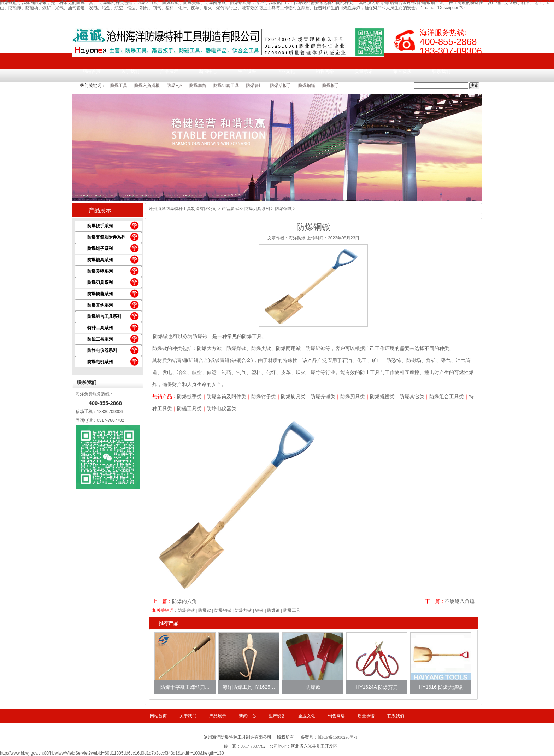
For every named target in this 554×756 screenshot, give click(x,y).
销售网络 (325, 71)
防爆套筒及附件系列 (106, 237)
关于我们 (130, 71)
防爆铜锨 (223, 610)
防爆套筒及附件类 (226, 396)
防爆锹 (273, 610)
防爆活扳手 (281, 86)
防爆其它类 (412, 396)
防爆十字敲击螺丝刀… (185, 687)
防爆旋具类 (293, 396)
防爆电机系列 (100, 362)
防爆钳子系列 (100, 249)
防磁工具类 (189, 408)
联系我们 (441, 71)
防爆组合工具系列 (104, 316)
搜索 (474, 86)
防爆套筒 (198, 86)
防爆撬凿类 (382, 396)
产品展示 (169, 71)
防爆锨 (160, 336)
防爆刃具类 (353, 396)
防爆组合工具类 (447, 396)
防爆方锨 (243, 610)
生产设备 (247, 71)
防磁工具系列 (100, 339)
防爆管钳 (254, 86)
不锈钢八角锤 (460, 601)
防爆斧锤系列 (100, 271)
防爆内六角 (184, 601)
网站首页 (92, 71)
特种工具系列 (100, 328)
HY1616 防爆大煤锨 (441, 687)
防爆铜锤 (307, 86)
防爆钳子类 (264, 396)
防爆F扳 (174, 86)
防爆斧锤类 (323, 396)
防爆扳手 (331, 86)
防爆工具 (119, 86)
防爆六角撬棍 (147, 86)
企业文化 (286, 71)
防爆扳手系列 (100, 226)
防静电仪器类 (222, 408)
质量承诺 (364, 71)
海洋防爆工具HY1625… (249, 687)
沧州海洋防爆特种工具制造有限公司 (183, 209)
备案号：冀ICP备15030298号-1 (329, 737)
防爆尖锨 (186, 610)
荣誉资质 (402, 71)
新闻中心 (208, 71)
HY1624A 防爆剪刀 (377, 687)
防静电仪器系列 (102, 350)
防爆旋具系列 (100, 260)
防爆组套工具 (226, 86)
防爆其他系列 (100, 305)
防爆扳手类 (189, 396)
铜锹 (259, 610)
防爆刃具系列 (100, 283)
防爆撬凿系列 (100, 294)
